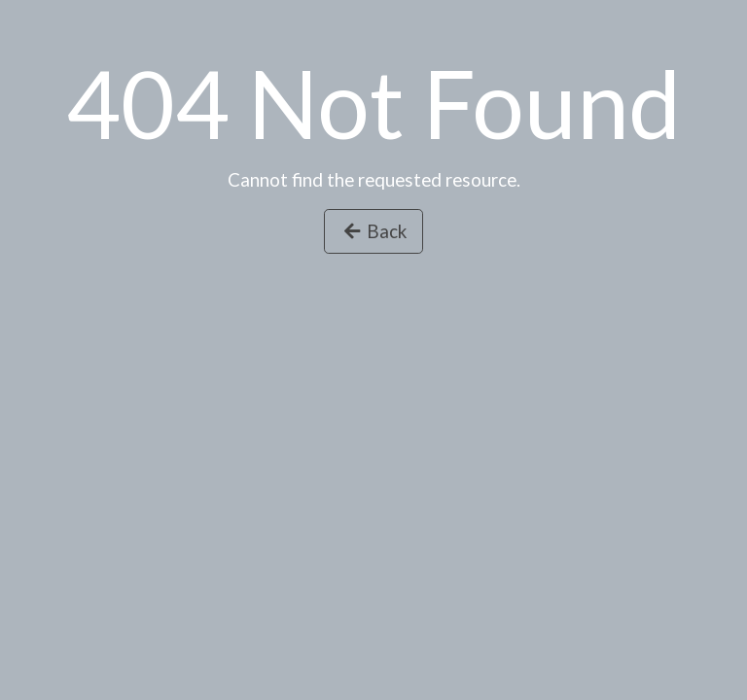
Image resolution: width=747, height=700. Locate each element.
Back (373, 231)
